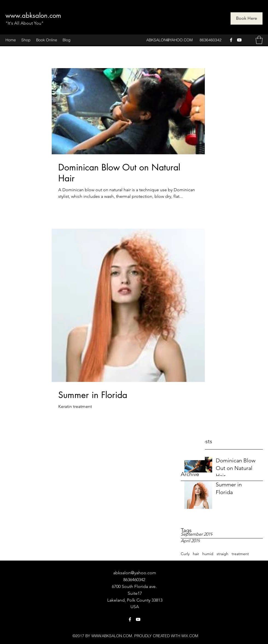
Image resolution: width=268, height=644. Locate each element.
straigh (222, 554)
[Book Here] (247, 18)
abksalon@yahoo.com (135, 573)
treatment (240, 554)
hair (196, 554)
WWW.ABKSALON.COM (112, 636)
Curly (185, 554)
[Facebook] (231, 40)
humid (208, 554)
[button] (259, 40)
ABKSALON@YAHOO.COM (170, 40)
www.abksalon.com (33, 15)
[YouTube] (239, 40)
